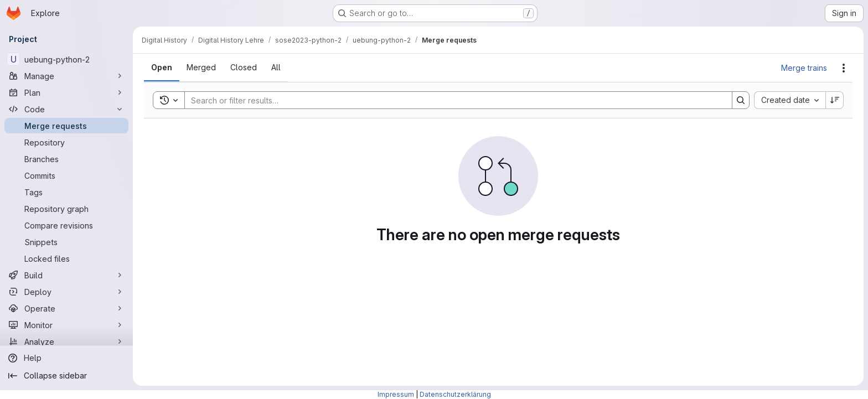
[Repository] (66, 142)
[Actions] (844, 68)
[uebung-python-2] (66, 59)
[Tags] (66, 192)
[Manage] (66, 76)
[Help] (66, 358)
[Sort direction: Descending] (835, 100)
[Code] (66, 109)
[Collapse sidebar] (66, 376)
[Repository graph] (66, 209)
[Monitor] (66, 325)
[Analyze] (66, 341)
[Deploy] (66, 292)
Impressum (396, 394)
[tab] (162, 68)
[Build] (66, 275)
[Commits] (66, 175)
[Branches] (66, 159)
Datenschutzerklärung (455, 394)
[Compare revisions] (66, 225)
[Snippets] (66, 242)
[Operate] (66, 308)
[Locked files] (66, 258)
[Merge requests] (66, 126)
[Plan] (66, 92)
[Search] (453, 100)
